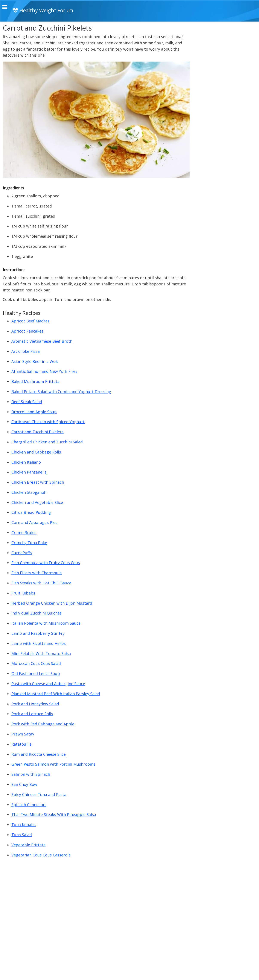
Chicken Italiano (26, 462)
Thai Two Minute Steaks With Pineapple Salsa (54, 814)
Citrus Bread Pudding (31, 512)
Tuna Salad (22, 835)
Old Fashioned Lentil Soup (36, 673)
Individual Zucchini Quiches (37, 613)
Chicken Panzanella (29, 472)
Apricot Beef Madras (30, 321)
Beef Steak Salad (27, 402)
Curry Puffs (22, 553)
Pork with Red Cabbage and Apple (43, 724)
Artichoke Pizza (26, 351)
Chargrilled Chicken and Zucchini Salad (47, 442)
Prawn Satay (23, 734)
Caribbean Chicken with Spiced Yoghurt (48, 422)
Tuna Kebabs (24, 825)
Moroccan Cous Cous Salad (36, 663)
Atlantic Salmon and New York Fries (44, 371)
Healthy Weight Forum (43, 10)
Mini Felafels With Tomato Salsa (41, 653)
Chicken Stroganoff (29, 492)
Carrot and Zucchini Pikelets (37, 432)
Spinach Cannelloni (29, 805)
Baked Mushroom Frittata (35, 381)
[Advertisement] (224, 89)
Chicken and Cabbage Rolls (36, 452)
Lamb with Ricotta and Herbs (39, 643)
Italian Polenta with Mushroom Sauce (46, 623)
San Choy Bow (24, 784)
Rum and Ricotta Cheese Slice (39, 754)
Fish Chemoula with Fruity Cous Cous (46, 563)
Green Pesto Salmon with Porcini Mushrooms (53, 764)
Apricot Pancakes (27, 331)
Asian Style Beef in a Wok (35, 361)
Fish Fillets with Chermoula (37, 573)
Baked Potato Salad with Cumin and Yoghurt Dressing (61, 392)
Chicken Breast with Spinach (38, 482)
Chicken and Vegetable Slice (37, 502)
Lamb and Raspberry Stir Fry (38, 633)
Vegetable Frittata (28, 845)
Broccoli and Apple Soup (34, 412)
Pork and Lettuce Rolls (32, 714)
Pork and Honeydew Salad (35, 704)
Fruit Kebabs (23, 593)
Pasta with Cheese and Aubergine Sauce (48, 684)
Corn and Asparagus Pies (34, 522)
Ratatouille (21, 744)
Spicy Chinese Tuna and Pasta (39, 794)
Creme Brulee (24, 533)
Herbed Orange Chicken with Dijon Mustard (52, 603)
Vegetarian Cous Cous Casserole (41, 855)
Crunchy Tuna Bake (29, 543)
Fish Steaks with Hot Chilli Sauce (41, 583)
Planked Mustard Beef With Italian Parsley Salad (56, 694)
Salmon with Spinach (31, 774)
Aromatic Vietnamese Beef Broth (42, 341)
